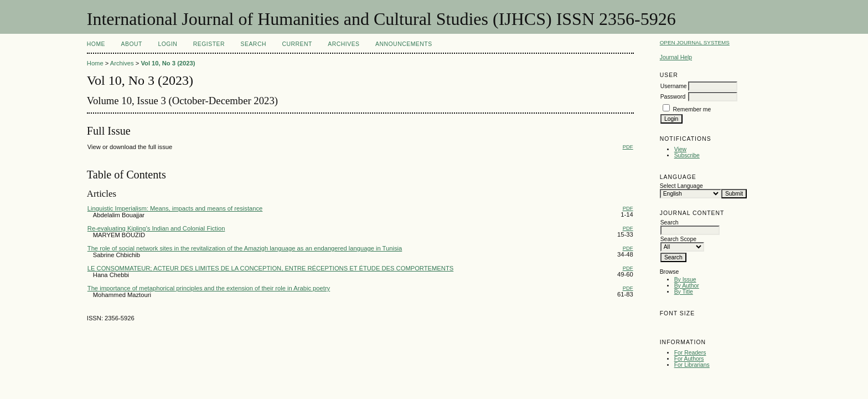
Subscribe (687, 155)
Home (96, 44)
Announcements (404, 44)
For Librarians (692, 365)
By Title (684, 292)
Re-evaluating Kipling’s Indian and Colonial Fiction (156, 228)
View (680, 149)
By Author (687, 286)
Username (674, 86)
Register (209, 44)
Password (673, 97)
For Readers (690, 353)
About (132, 44)
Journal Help (676, 57)
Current (297, 44)
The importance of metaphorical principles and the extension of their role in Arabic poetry (209, 288)
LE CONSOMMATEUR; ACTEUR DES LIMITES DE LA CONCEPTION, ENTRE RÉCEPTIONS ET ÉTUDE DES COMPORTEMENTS (270, 268)
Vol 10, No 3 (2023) (168, 63)
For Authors (689, 359)
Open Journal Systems (695, 42)
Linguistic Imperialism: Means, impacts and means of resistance (175, 208)
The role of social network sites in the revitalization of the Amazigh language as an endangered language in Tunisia (245, 248)
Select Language (681, 186)
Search (254, 44)
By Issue (685, 280)
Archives (343, 44)
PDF (628, 147)
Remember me (692, 109)
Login (167, 44)
